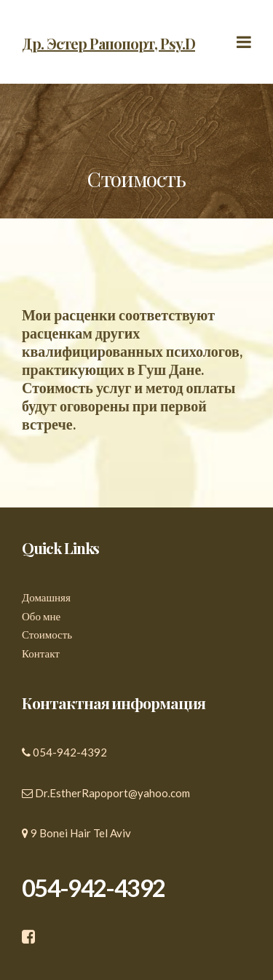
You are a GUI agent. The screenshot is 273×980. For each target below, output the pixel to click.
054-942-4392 (70, 752)
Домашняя (46, 597)
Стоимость (47, 634)
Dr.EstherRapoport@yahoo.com (112, 793)
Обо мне (41, 616)
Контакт (41, 653)
